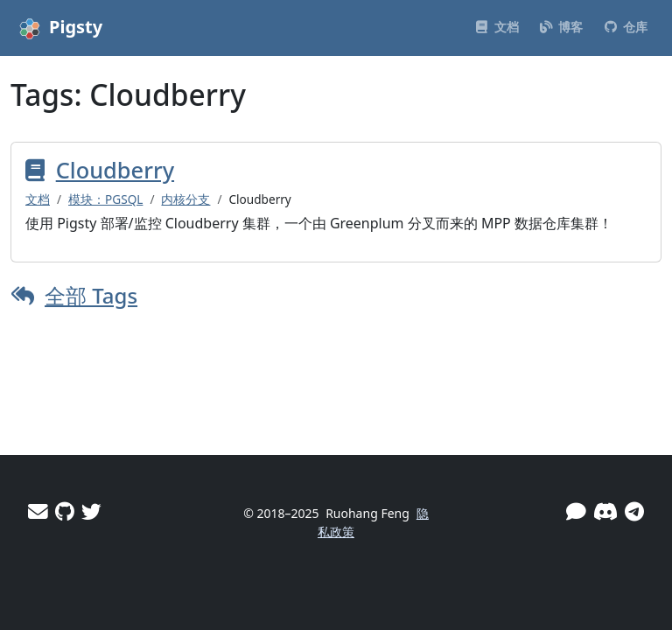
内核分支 (185, 199)
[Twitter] (91, 511)
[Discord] (605, 511)
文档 (38, 199)
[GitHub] (65, 511)
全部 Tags (91, 295)
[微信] (576, 511)
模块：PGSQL (105, 199)
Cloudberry (115, 170)
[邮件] (38, 511)
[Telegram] (634, 511)
